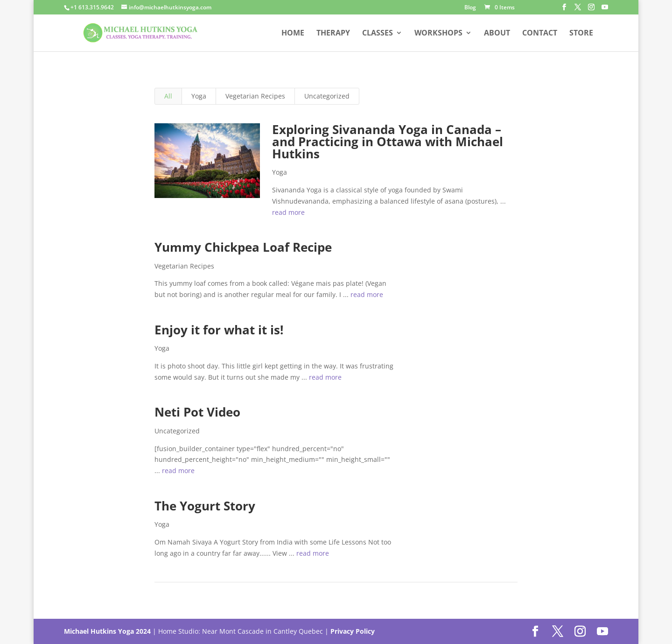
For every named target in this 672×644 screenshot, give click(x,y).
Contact (540, 34)
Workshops (438, 34)
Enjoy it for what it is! (219, 330)
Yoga (199, 96)
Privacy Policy (353, 631)
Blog (470, 8)
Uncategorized (327, 96)
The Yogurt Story (205, 506)
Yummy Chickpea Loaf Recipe (243, 247)
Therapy (333, 34)
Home (293, 34)
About (497, 34)
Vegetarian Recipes (255, 96)
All (168, 96)
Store (581, 34)
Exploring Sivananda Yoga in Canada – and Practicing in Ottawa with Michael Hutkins (388, 142)
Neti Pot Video (197, 412)
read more (288, 212)
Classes (378, 34)
